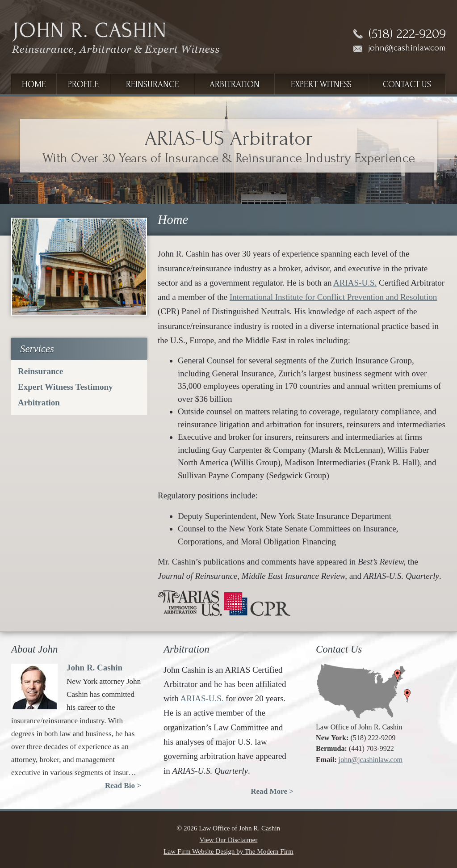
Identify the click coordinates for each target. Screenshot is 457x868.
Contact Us (407, 84)
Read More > (272, 791)
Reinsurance (153, 84)
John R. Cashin (94, 668)
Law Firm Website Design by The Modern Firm (228, 851)
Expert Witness (321, 84)
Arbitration (235, 84)
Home (34, 84)
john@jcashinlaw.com (407, 48)
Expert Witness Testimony (65, 387)
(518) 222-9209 (407, 34)
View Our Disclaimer (229, 840)
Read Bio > (123, 786)
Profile (83, 84)
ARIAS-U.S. (355, 283)
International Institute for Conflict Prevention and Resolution (333, 297)
